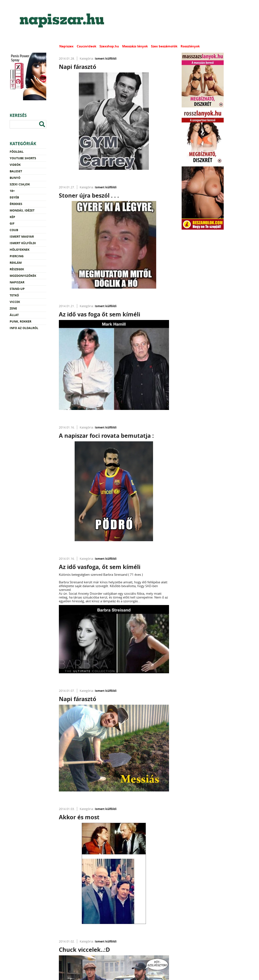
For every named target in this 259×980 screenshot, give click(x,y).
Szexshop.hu (109, 46)
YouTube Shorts (23, 158)
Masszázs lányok (135, 46)
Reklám (16, 263)
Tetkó (14, 295)
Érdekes (16, 204)
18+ (12, 191)
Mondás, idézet (22, 210)
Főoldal (17, 152)
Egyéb (14, 197)
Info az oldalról (24, 328)
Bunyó (15, 178)
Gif (12, 223)
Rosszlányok (190, 46)
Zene (13, 308)
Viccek (15, 302)
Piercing (17, 256)
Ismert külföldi (23, 243)
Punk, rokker (20, 321)
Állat (14, 315)
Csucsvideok (87, 46)
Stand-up (17, 289)
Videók (15, 165)
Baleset (16, 171)
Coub (14, 230)
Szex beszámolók (164, 46)
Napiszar (17, 282)
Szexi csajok (20, 184)
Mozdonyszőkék (23, 276)
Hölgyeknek (20, 250)
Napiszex (66, 46)
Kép (12, 217)
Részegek (17, 269)
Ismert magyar (22, 236)
